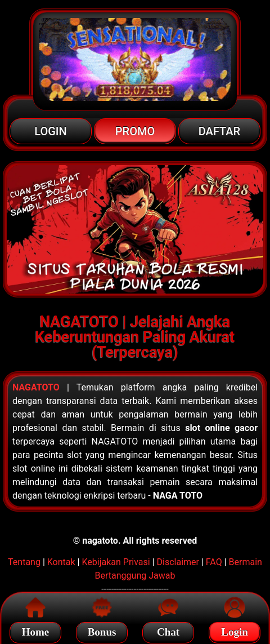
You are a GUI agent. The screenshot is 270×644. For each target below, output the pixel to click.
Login (235, 630)
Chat (168, 630)
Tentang (24, 562)
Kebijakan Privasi (116, 562)
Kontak (61, 562)
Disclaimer (178, 562)
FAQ (214, 562)
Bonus (102, 630)
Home (36, 630)
